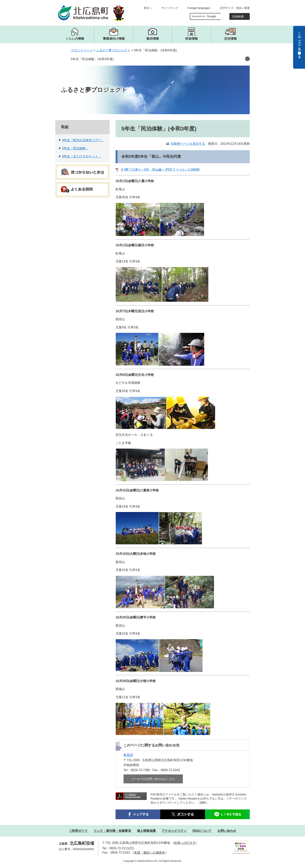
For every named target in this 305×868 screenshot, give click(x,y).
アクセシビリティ (174, 831)
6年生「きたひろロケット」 (82, 156)
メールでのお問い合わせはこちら (153, 779)
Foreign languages (199, 8)
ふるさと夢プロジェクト (113, 50)
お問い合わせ (227, 831)
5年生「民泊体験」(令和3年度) (92, 59)
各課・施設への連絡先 (150, 853)
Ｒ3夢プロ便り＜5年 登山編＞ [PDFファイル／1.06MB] (160, 170)
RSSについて (202, 831)
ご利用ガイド (78, 831)
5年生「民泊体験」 (75, 148)
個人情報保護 (146, 831)
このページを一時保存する (299, 43)
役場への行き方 (185, 843)
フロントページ (82, 50)
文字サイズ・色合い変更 (235, 8)
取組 (65, 127)
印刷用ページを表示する (188, 144)
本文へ (148, 8)
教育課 (128, 755)
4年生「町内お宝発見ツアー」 (83, 140)
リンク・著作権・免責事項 (112, 831)
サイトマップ (170, 8)
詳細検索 (238, 16)
